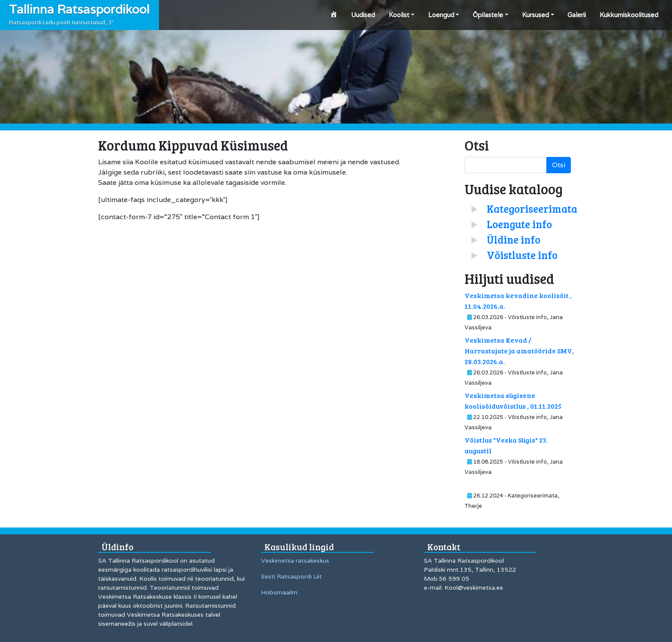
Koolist (399, 15)
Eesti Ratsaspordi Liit (291, 576)
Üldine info (514, 240)
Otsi (559, 165)
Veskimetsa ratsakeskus (295, 561)
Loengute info (519, 224)
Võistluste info (522, 255)
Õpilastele (488, 15)
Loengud (441, 15)
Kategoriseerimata (532, 209)
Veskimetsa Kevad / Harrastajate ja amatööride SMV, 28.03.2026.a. (519, 351)
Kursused (535, 15)
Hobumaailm (279, 592)
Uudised (363, 15)
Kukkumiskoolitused (629, 15)
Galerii (577, 15)
